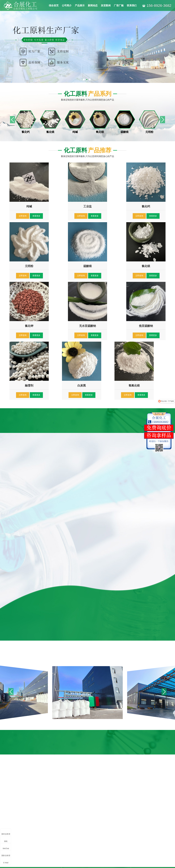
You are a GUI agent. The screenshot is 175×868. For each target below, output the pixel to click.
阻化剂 (12, 845)
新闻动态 (93, 5)
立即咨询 (22, 215)
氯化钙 (26, 822)
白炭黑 (41, 835)
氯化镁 (41, 822)
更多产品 (13, 849)
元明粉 (12, 831)
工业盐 (12, 822)
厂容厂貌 (119, 5)
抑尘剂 (41, 840)
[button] (163, 120)
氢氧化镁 (27, 840)
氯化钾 (12, 840)
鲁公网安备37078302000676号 (123, 863)
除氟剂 (26, 845)
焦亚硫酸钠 (43, 831)
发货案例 (106, 5)
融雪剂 (12, 835)
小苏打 (26, 835)
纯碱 (11, 826)
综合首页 (54, 5)
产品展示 (80, 5)
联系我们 (132, 5)
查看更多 (35, 215)
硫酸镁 (41, 826)
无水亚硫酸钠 (29, 831)
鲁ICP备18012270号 (78, 863)
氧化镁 (26, 826)
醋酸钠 (41, 845)
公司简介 (67, 5)
